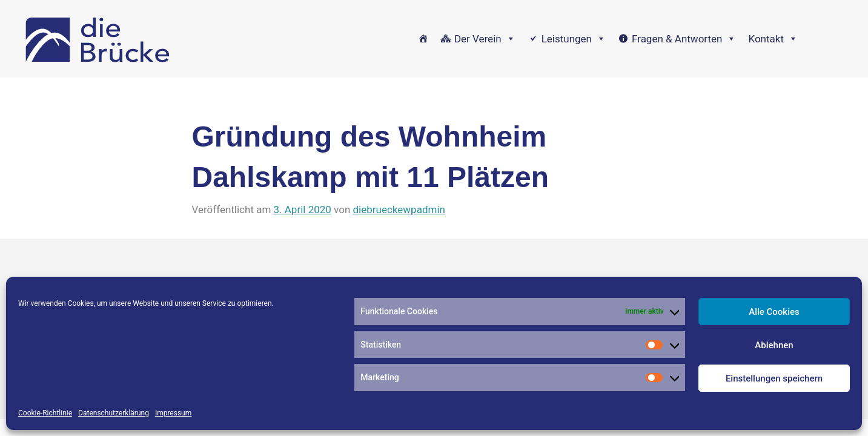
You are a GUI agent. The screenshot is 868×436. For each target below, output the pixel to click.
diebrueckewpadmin (399, 210)
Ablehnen (774, 345)
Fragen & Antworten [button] (684, 39)
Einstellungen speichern (774, 378)
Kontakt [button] (773, 39)
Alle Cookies (774, 312)
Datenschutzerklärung (114, 413)
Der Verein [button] (485, 39)
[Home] (423, 39)
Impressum (173, 413)
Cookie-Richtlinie (45, 413)
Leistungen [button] (574, 39)
